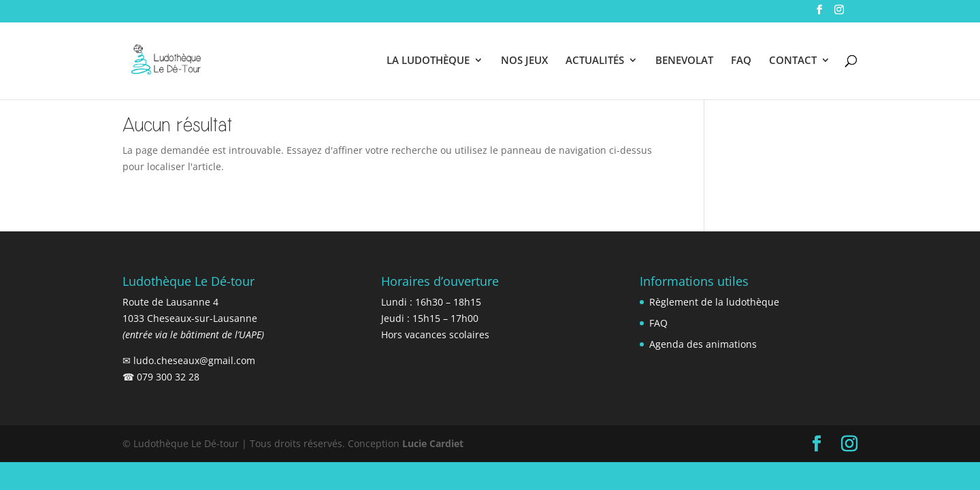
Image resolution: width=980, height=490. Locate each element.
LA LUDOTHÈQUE (428, 61)
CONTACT (793, 61)
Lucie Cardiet (433, 443)
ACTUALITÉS (595, 61)
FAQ (741, 61)
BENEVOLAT (684, 61)
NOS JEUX (524, 61)
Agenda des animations (703, 344)
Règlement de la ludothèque (714, 302)
